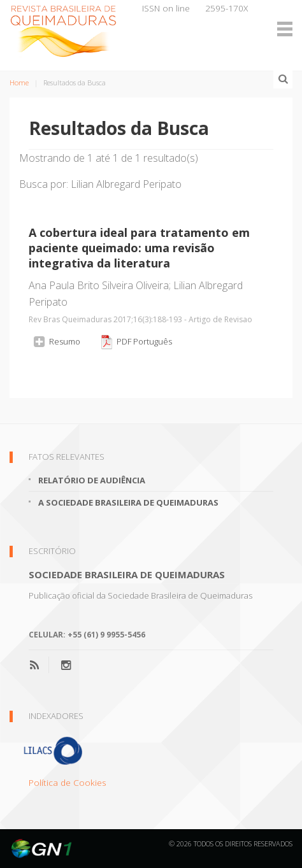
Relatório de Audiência (92, 480)
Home (19, 82)
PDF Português (135, 342)
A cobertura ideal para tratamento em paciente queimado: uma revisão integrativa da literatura (139, 248)
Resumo (56, 341)
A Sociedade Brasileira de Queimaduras (128, 502)
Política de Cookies (68, 782)
